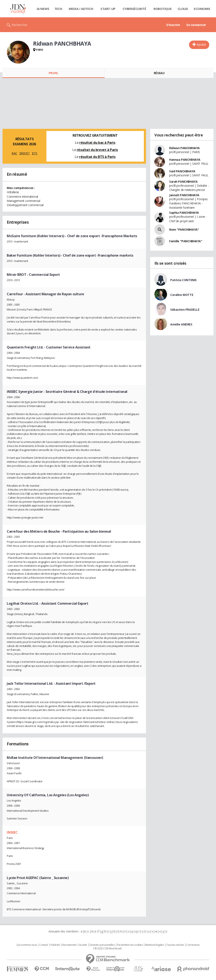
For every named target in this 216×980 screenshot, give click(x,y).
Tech (58, 9)
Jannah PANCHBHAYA (184, 195)
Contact (44, 945)
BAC (14, 153)
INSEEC (12, 832)
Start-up (108, 9)
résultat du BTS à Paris (97, 157)
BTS (35, 153)
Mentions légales (154, 945)
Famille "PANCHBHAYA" (186, 241)
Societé (83, 945)
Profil (53, 73)
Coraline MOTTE (182, 295)
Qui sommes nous (27, 945)
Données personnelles (102, 945)
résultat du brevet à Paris (97, 150)
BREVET (25, 153)
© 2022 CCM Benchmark (108, 949)
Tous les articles (175, 945)
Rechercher (20, 25)
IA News (43, 9)
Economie (202, 9)
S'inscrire (173, 25)
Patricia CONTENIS (183, 280)
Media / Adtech (81, 9)
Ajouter (201, 44)
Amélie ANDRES (181, 324)
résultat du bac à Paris (97, 143)
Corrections (193, 945)
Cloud (183, 9)
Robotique (163, 9)
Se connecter (196, 25)
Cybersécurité (134, 9)
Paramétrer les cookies (130, 945)
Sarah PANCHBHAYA (183, 182)
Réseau (159, 73)
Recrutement (69, 945)
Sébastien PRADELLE (185, 310)
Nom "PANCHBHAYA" (184, 229)
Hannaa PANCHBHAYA (185, 160)
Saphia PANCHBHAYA (184, 213)
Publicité (55, 945)
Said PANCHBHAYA (182, 171)
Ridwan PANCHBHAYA (184, 148)
